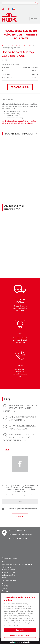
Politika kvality (6, 567)
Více (7, 450)
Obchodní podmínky (8, 575)
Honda (22, 46)
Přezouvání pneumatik (9, 580)
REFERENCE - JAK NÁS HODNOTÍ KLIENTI (17, 565)
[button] (15, 8)
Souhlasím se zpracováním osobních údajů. (20, 509)
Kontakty (4, 588)
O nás (4, 562)
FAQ (3, 583)
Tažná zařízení (15, 46)
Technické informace (8, 572)
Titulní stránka (6, 46)
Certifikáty (5, 586)
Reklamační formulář (8, 570)
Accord (27, 46)
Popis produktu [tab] (8, 99)
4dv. (31, 46)
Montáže (4, 578)
